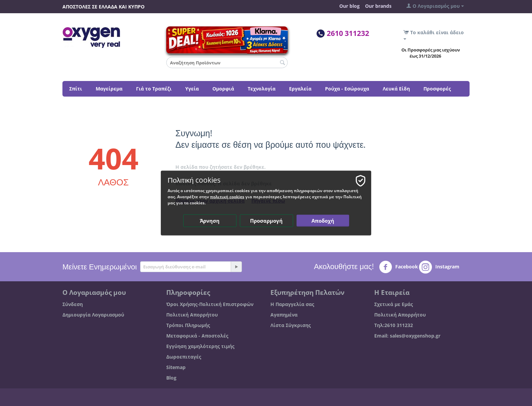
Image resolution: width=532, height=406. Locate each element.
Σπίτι (76, 89)
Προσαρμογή (266, 221)
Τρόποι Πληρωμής (188, 325)
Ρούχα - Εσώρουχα (347, 89)
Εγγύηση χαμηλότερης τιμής (200, 346)
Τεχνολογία (262, 89)
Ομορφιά (223, 89)
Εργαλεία (300, 89)
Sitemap (176, 367)
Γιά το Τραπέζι (154, 89)
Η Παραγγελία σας (292, 304)
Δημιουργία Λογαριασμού (93, 315)
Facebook (398, 267)
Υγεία (192, 89)
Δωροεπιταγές (184, 357)
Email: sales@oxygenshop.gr (407, 336)
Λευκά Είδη (396, 89)
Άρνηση (210, 221)
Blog (171, 378)
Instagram (439, 267)
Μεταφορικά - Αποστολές (197, 336)
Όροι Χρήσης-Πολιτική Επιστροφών (210, 304)
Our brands (378, 6)
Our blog (349, 6)
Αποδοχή (323, 221)
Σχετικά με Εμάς (394, 304)
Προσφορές (437, 89)
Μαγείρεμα (109, 89)
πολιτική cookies (227, 197)
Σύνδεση (73, 304)
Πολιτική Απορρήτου (192, 315)
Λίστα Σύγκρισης (291, 325)
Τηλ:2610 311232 (394, 325)
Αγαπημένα (284, 315)
